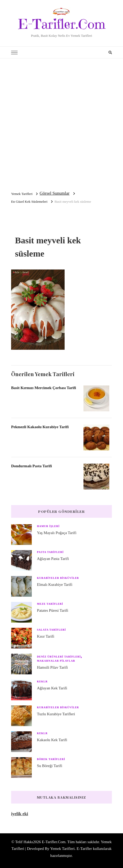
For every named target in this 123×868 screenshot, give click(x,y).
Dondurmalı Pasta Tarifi (32, 466)
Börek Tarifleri (51, 759)
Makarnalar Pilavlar (56, 661)
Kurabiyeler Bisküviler (58, 578)
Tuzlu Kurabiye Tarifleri (56, 714)
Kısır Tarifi (46, 636)
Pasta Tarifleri (50, 552)
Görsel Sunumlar (55, 193)
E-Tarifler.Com (62, 24)
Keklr (42, 681)
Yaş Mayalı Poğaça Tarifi (57, 533)
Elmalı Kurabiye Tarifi (55, 585)
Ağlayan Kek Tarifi (52, 688)
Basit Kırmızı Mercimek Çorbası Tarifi (44, 388)
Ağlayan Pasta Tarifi (53, 559)
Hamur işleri (48, 526)
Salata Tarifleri (51, 630)
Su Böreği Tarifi (50, 766)
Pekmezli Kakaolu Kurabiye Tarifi (40, 427)
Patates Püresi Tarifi (53, 610)
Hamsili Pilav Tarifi (52, 667)
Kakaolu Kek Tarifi (52, 740)
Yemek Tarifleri (62, 849)
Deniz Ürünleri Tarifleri (59, 657)
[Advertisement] (62, 123)
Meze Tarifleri (50, 604)
